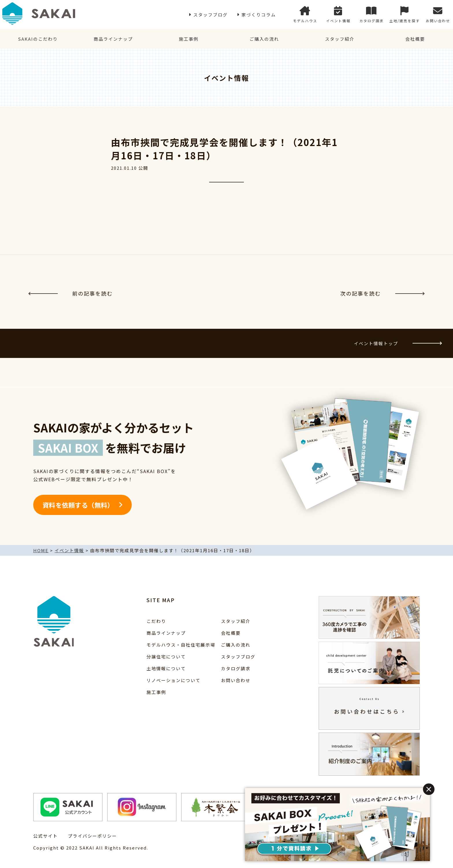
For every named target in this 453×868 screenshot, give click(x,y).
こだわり (156, 621)
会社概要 (415, 39)
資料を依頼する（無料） (78, 505)
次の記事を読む (382, 293)
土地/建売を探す (405, 15)
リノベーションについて (173, 680)
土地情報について (166, 668)
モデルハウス (305, 15)
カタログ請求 (372, 15)
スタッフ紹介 (340, 39)
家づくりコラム (259, 15)
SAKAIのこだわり (38, 39)
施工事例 (189, 39)
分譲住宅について (166, 657)
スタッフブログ (210, 15)
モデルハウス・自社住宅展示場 (181, 645)
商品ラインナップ (113, 39)
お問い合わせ (438, 15)
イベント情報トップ (398, 343)
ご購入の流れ (264, 39)
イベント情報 (338, 15)
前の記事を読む (71, 293)
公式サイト (46, 836)
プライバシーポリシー (92, 836)
